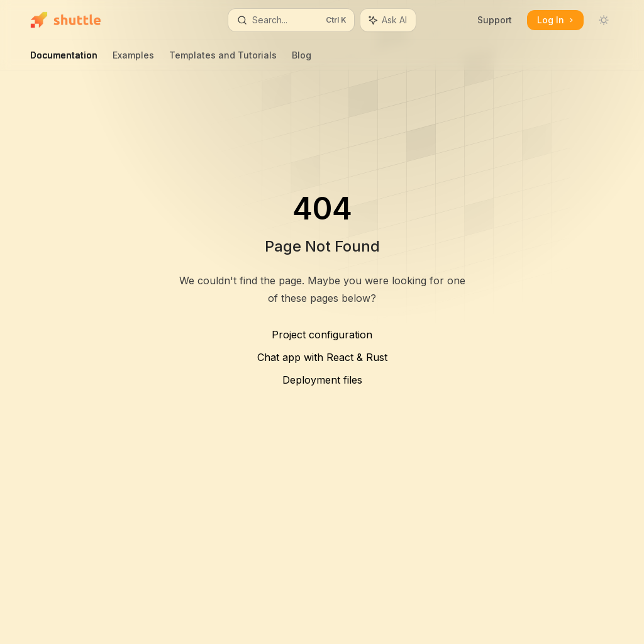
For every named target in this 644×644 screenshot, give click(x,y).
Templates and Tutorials (223, 60)
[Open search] (291, 20)
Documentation (64, 60)
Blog (302, 60)
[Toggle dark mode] (604, 20)
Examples (133, 60)
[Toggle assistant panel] (388, 20)
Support (495, 20)
